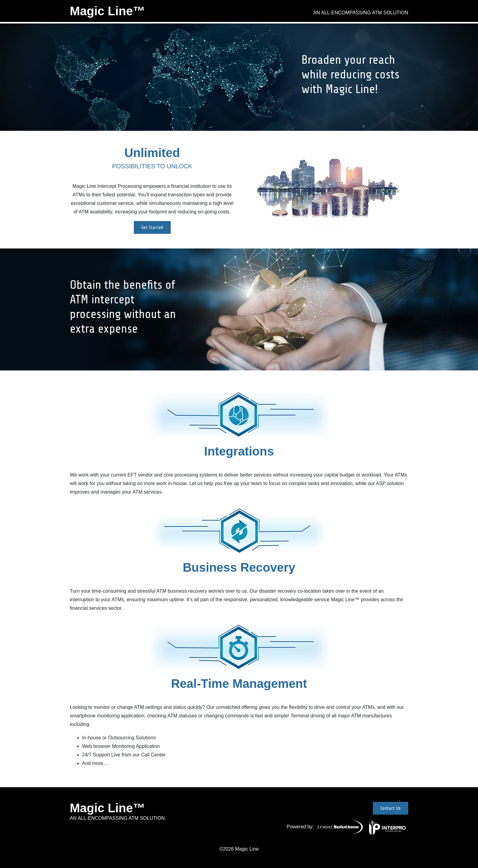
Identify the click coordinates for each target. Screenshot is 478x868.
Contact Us (391, 808)
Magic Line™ (107, 11)
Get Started (152, 227)
